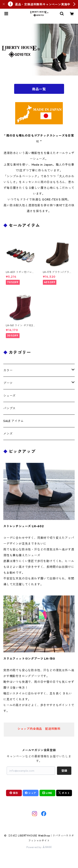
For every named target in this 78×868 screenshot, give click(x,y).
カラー (8, 370)
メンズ (8, 434)
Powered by (39, 847)
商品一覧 (39, 89)
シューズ (9, 396)
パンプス (9, 408)
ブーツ (8, 383)
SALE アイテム (14, 421)
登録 (64, 771)
